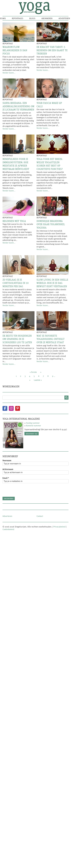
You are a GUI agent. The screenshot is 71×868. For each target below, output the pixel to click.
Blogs (32, 18)
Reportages (18, 18)
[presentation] (21, 490)
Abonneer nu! (32, 434)
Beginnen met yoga (14, 221)
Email (6, 478)
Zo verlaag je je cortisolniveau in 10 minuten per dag (16, 283)
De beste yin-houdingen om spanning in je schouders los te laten (17, 339)
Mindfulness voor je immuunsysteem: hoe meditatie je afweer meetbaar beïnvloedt (16, 164)
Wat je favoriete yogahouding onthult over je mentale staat (51, 339)
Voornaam (7, 460)
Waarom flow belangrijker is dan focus (15, 50)
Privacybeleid (59, 527)
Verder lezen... (9, 73)
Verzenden (9, 498)
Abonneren (47, 18)
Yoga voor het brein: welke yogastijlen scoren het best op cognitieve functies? (50, 164)
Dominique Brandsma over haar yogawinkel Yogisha (51, 224)
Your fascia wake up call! (49, 105)
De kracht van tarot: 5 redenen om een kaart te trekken (52, 50)
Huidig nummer (33, 423)
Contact (40, 516)
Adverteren (64, 18)
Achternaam (8, 469)
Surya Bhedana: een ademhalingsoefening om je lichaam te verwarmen (18, 106)
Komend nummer (33, 425)
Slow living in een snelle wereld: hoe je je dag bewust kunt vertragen (52, 283)
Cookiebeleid (8, 529)
